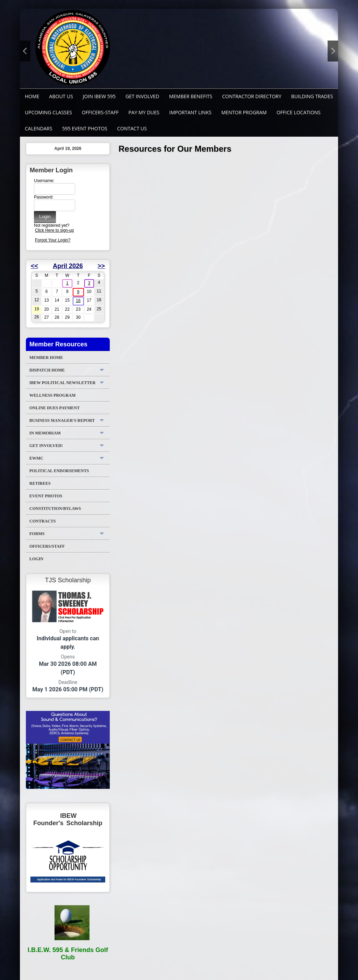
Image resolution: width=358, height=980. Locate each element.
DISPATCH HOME (47, 370)
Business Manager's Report (62, 420)
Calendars (39, 128)
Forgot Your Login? (53, 240)
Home (32, 96)
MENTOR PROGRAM (244, 112)
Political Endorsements (59, 471)
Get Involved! (46, 446)
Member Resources (58, 344)
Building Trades (312, 96)
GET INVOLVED (142, 96)
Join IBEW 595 (99, 96)
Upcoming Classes (48, 112)
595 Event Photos (85, 128)
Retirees (40, 483)
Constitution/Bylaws (55, 509)
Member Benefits (191, 96)
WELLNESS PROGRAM (52, 395)
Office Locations (299, 112)
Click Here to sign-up (54, 230)
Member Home (46, 358)
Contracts (42, 521)
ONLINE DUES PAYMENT (55, 408)
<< (34, 266)
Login (36, 559)
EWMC (36, 458)
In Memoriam (45, 433)
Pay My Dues (144, 112)
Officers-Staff (100, 112)
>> (101, 266)
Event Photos (46, 496)
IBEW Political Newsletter (62, 383)
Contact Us (132, 128)
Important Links (190, 112)
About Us (61, 96)
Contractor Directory (252, 96)
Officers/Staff (47, 546)
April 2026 (68, 266)
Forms (37, 534)
